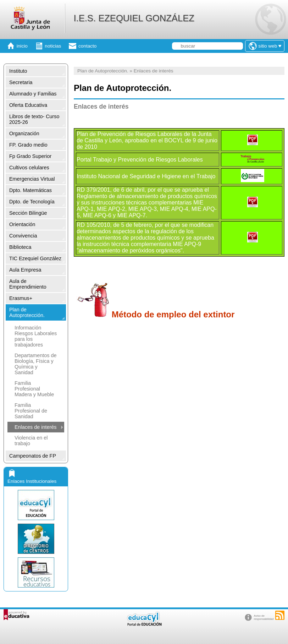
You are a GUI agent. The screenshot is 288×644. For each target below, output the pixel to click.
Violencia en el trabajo (31, 441)
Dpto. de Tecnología (32, 202)
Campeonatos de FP (33, 456)
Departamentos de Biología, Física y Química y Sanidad (35, 364)
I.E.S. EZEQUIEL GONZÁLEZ (134, 18)
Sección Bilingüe (28, 213)
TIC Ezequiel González (35, 258)
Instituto (18, 71)
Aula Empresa (25, 270)
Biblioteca (20, 247)
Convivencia (23, 236)
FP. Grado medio (28, 145)
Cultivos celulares (29, 168)
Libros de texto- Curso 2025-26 (34, 119)
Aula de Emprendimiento (28, 284)
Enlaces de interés (35, 427)
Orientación (22, 224)
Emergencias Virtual (32, 179)
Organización (24, 133)
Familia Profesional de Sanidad (31, 411)
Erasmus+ (21, 298)
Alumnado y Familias (33, 94)
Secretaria (21, 82)
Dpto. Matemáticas (31, 190)
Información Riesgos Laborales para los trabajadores (36, 336)
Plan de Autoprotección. (27, 312)
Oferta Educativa (28, 105)
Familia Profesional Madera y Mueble (34, 389)
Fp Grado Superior (30, 156)
